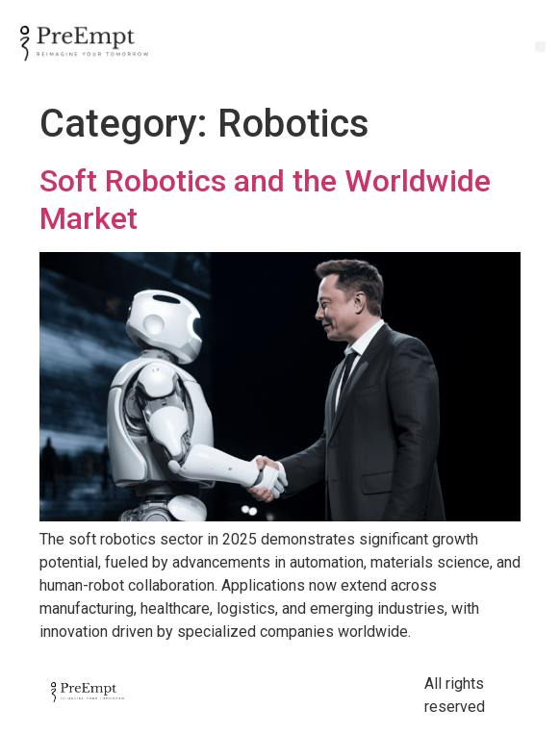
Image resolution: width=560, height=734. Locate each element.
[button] (540, 47)
